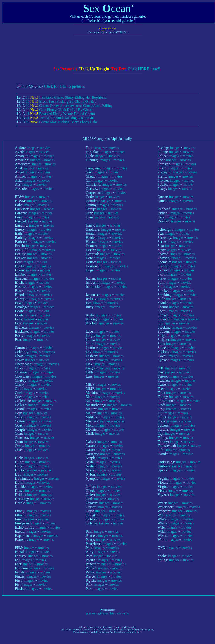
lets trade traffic (120, 613)
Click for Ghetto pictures (65, 86)
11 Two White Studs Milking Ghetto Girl (60, 118)
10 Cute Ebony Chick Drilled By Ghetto (59, 110)
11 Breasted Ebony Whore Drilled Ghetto (60, 114)
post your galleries (97, 613)
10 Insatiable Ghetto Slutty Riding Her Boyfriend (66, 97)
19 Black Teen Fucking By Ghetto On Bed (61, 101)
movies (45, 148)
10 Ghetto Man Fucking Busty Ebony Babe (62, 122)
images (32, 148)
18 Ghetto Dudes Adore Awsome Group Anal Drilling (69, 106)
